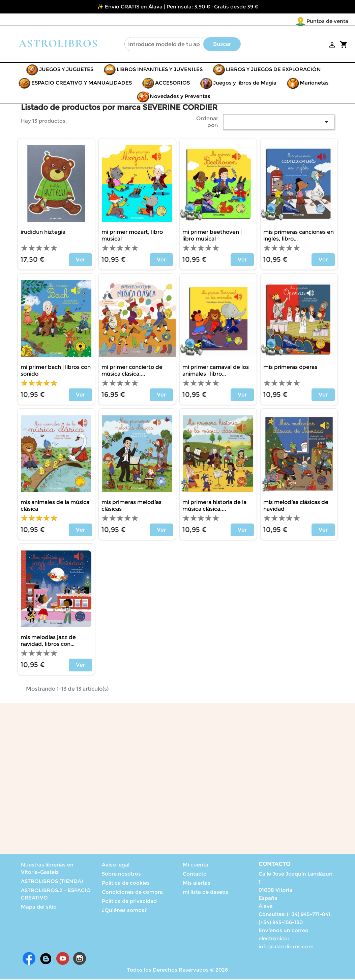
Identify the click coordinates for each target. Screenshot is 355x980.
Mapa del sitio (39, 908)
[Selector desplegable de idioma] (334, 22)
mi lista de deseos (205, 893)
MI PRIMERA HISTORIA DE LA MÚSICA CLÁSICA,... (214, 507)
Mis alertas (197, 884)
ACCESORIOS (172, 84)
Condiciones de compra (132, 893)
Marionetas (314, 84)
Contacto (195, 875)
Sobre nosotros (121, 875)
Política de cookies (126, 884)
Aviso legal (116, 866)
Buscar (222, 45)
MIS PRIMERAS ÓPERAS (290, 368)
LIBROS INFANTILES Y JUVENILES (160, 71)
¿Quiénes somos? (124, 911)
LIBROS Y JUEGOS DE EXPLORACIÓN (273, 71)
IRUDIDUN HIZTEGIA (43, 233)
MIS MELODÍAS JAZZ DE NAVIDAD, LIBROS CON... (48, 642)
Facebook (29, 960)
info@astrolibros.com (286, 948)
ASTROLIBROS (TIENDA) (52, 882)
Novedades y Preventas (180, 98)
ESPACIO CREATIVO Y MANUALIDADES (82, 84)
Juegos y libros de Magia (245, 84)
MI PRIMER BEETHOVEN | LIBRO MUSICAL (212, 237)
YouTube (63, 960)
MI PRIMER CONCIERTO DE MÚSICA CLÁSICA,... (132, 372)
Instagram (80, 960)
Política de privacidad (129, 902)
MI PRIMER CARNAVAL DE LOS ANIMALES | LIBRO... (216, 372)
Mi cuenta (196, 866)
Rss (46, 960)
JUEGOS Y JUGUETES (66, 71)
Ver (80, 261)
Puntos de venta (288, 21)
